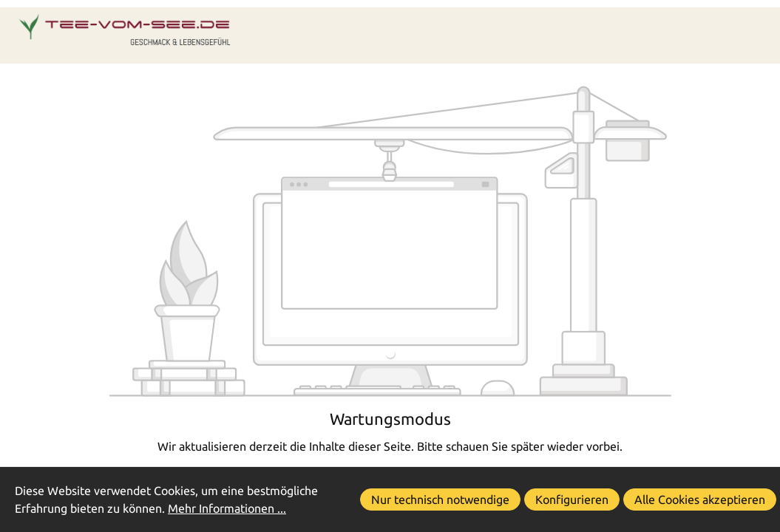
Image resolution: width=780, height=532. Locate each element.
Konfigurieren (572, 499)
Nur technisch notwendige (440, 499)
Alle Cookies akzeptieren (700, 499)
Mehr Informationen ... (227, 508)
